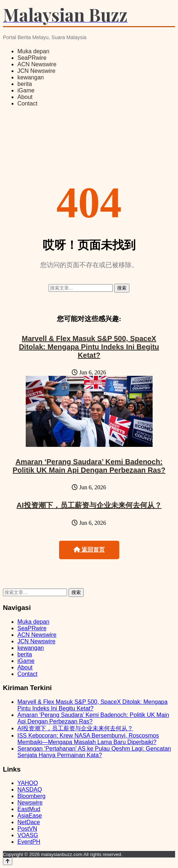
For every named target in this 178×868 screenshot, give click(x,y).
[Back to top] (8, 861)
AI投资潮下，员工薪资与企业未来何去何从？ (89, 505)
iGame (26, 90)
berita (25, 84)
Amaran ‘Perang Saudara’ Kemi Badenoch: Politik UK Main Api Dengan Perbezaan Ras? (89, 466)
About (25, 97)
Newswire (30, 803)
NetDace (29, 822)
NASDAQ (30, 790)
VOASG (28, 835)
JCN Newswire (36, 71)
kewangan (31, 77)
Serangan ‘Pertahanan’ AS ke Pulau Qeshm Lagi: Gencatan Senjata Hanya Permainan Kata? (94, 752)
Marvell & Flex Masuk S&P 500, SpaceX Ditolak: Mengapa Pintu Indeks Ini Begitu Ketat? (89, 347)
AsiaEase (30, 816)
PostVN (27, 829)
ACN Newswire (37, 64)
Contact (27, 103)
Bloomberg (31, 796)
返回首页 (89, 550)
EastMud (29, 809)
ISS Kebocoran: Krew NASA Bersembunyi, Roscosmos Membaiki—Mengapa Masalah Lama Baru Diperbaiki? (88, 739)
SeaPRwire (32, 58)
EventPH (29, 842)
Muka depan (33, 51)
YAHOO (28, 783)
